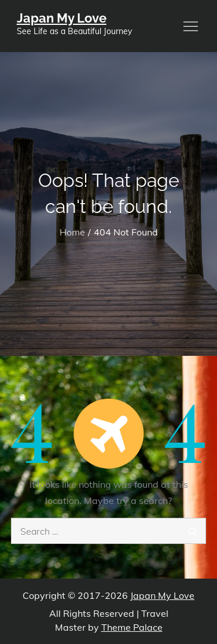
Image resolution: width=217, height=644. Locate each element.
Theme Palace (132, 627)
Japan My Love (62, 18)
